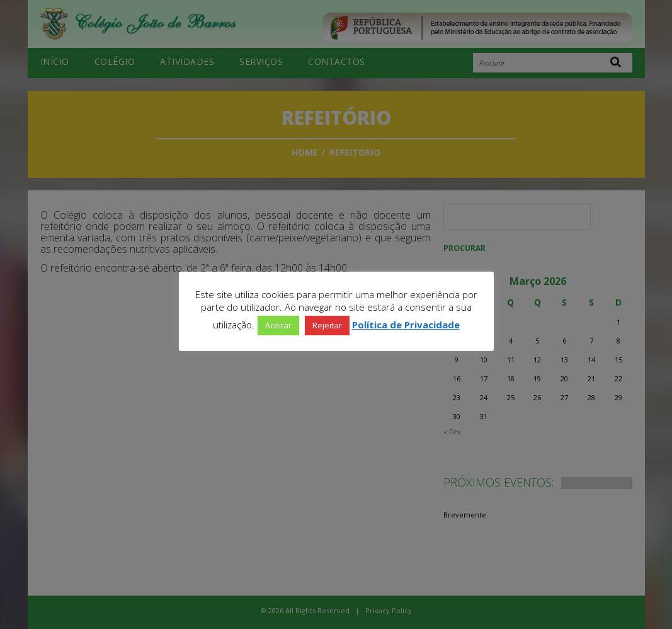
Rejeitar (327, 325)
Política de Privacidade (406, 325)
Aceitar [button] (278, 325)
